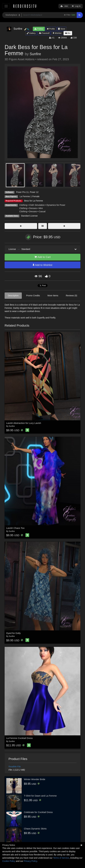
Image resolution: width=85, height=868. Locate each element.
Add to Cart (42, 257)
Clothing (23, 205)
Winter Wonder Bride (35, 779)
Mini (41, 208)
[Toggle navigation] (6, 6)
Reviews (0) (71, 296)
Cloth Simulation (37, 205)
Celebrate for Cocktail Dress (38, 812)
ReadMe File (15, 767)
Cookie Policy (9, 861)
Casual (42, 211)
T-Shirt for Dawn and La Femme (40, 796)
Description (13, 296)
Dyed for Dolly (14, 633)
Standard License (29, 216)
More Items (53, 296)
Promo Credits (33, 296)
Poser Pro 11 (22, 192)
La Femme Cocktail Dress (20, 738)
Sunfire (35, 54)
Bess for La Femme (34, 201)
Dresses (33, 208)
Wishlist (57, 33)
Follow (39, 29)
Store (62, 29)
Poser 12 (34, 192)
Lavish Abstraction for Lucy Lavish (24, 423)
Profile (51, 29)
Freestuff (44, 33)
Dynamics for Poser (56, 205)
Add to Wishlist (42, 265)
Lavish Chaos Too (15, 528)
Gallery (31, 33)
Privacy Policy (30, 861)
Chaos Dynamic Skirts (35, 829)
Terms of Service (61, 858)
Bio (68, 33)
